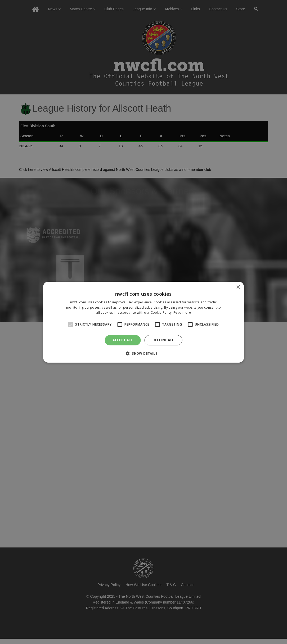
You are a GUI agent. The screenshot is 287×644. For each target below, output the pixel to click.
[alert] (143, 322)
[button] (143, 353)
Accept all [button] (123, 340)
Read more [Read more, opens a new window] (182, 312)
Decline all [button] (163, 340)
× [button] (238, 287)
